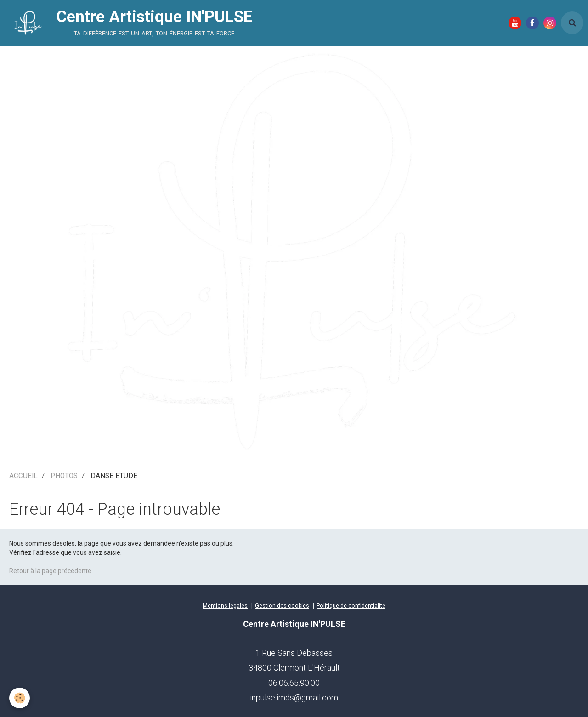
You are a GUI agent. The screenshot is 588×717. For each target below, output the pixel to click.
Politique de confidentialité (351, 606)
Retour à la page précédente (50, 571)
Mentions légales (225, 606)
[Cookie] (20, 698)
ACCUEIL (23, 476)
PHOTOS (64, 476)
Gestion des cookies (282, 606)
